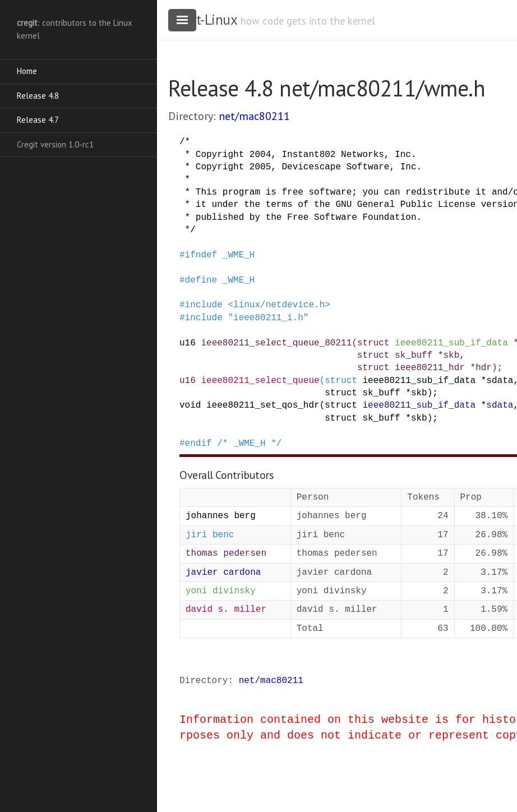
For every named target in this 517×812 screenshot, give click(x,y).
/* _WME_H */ (249, 444)
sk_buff (414, 356)
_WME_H (239, 255)
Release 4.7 (38, 120)
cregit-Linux (202, 20)
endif (199, 444)
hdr (484, 368)
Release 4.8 (38, 96)
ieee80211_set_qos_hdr (263, 405)
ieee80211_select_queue (260, 381)
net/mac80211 (254, 116)
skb (451, 356)
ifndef (201, 255)
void (190, 405)
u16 (188, 343)
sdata (500, 381)
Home (27, 71)
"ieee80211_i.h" (268, 318)
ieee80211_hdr (430, 368)
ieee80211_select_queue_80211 (276, 343)
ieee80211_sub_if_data (451, 343)
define (201, 280)
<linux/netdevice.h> (279, 305)
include (204, 305)
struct (373, 343)
